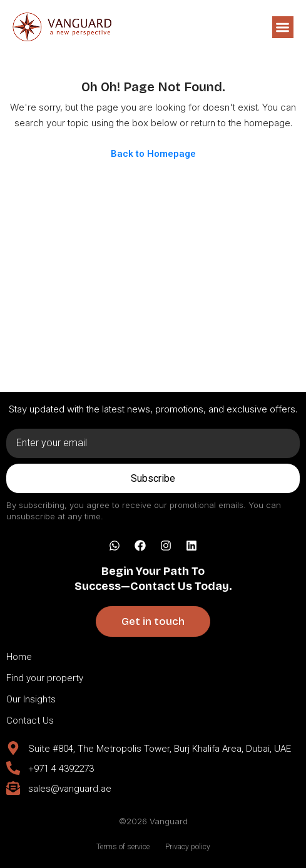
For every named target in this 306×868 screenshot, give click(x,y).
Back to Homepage (153, 154)
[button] (283, 27)
